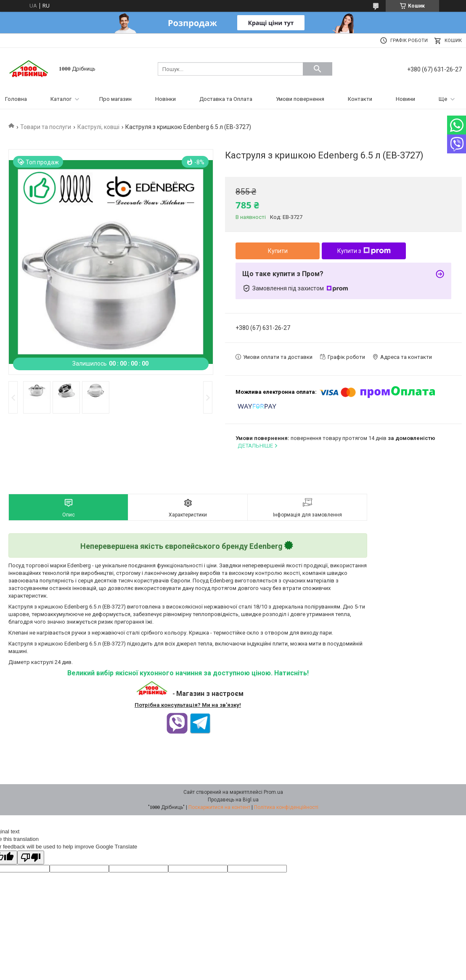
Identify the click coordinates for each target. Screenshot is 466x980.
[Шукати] (318, 69)
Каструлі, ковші (98, 127)
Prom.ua (273, 792)
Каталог (61, 99)
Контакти (360, 99)
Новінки (165, 99)
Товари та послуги (46, 127)
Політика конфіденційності (286, 807)
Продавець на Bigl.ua (233, 800)
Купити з (364, 251)
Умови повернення (300, 99)
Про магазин (115, 99)
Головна (16, 99)
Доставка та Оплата (226, 99)
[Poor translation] (31, 857)
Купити (278, 251)
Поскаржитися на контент (219, 807)
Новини (405, 99)
